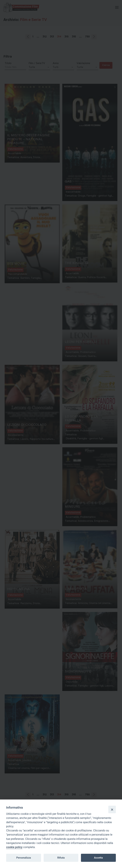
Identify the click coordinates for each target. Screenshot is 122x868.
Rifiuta (61, 858)
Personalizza (24, 858)
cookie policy (14, 847)
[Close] (112, 809)
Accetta (98, 858)
